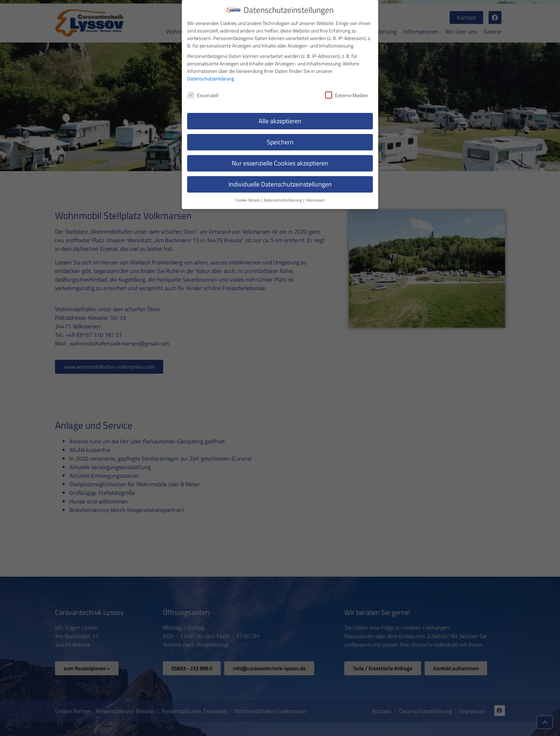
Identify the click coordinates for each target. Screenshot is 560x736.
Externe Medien (347, 95)
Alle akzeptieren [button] (280, 121)
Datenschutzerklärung (211, 78)
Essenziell (203, 95)
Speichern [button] (280, 142)
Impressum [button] (315, 199)
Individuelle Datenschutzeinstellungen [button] (280, 183)
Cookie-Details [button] (248, 199)
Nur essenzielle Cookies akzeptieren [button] (280, 162)
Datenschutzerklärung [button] (283, 199)
